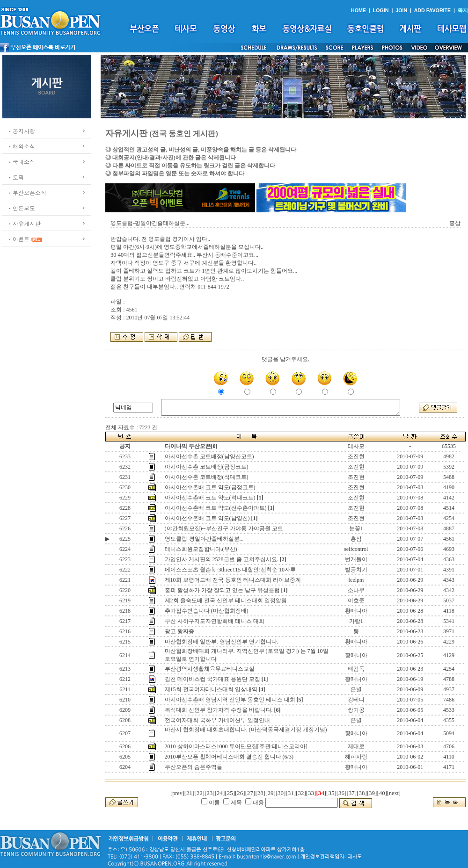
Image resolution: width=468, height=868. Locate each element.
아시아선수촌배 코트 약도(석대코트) (210, 498)
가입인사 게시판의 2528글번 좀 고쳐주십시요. (222, 559)
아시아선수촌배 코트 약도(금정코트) (210, 487)
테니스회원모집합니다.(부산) (201, 549)
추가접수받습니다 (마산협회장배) (207, 611)
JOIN (401, 10)
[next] (394, 793)
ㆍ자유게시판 (24, 223)
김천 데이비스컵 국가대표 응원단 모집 (212, 679)
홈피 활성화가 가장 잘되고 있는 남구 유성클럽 (222, 590)
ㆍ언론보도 (21, 208)
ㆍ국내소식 (21, 162)
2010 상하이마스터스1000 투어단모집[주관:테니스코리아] (236, 746)
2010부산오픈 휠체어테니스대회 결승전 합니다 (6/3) (230, 757)
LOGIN (381, 10)
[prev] (177, 793)
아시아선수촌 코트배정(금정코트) (207, 467)
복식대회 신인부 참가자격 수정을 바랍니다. (219, 710)
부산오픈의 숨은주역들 (194, 767)
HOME (358, 10)
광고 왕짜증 (179, 631)
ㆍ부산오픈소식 (27, 192)
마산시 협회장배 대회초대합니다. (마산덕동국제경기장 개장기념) (246, 730)
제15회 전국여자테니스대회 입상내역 (211, 689)
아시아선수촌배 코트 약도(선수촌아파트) (216, 508)
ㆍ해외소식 (21, 146)
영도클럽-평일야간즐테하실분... (204, 539)
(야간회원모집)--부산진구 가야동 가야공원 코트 (224, 528)
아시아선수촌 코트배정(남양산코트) (209, 456)
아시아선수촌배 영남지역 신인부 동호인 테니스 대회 (230, 700)
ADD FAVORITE (433, 10)
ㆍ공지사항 (21, 131)
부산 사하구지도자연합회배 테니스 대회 (215, 621)
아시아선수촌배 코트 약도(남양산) (207, 518)
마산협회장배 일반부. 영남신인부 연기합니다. (222, 642)
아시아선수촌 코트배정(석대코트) (207, 477)
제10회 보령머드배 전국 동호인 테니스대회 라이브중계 (233, 580)
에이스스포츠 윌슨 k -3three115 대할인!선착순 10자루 (230, 570)
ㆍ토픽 (15, 177)
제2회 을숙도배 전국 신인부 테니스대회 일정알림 (226, 600)
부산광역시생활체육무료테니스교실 (210, 669)
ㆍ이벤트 (18, 239)
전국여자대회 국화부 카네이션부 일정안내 (217, 720)
